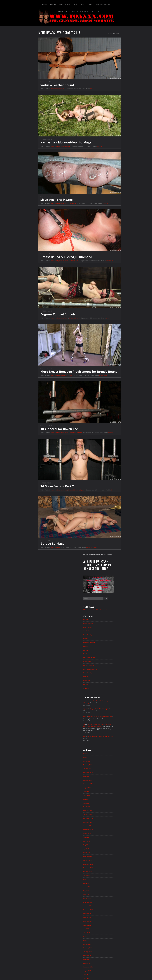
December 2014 (111, 791)
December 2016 (111, 696)
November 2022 (111, 414)
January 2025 (110, 310)
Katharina (78, 154)
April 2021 (109, 489)
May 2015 (108, 771)
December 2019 (111, 553)
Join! (57, 3)
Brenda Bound (81, 383)
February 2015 (110, 783)
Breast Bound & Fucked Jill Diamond (44, 265)
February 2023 (110, 402)
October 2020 (110, 513)
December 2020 (111, 505)
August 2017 (109, 664)
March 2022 (109, 445)
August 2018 (109, 616)
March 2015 (109, 779)
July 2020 (108, 525)
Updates (33, 3)
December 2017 (111, 648)
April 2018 (109, 632)
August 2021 (109, 473)
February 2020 (110, 545)
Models (49, 3)
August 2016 (109, 711)
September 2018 (111, 612)
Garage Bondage (31, 552)
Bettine (66, 556)
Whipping (57, 441)
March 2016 (109, 731)
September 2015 (111, 755)
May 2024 (108, 342)
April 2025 (109, 299)
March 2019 (109, 588)
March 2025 (109, 302)
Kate (107, 208)
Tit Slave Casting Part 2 (35, 495)
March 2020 (109, 541)
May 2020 (108, 533)
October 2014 (110, 799)
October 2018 (110, 608)
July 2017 (108, 668)
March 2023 (109, 398)
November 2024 (111, 318)
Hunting (108, 139)
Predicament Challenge (35, 96)
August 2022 (109, 426)
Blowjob (108, 107)
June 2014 (109, 815)
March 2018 (109, 636)
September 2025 (111, 279)
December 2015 (111, 743)
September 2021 (111, 469)
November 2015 (111, 747)
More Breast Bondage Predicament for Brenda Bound (57, 380)
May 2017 (108, 676)
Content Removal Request (119, 3)
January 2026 (110, 263)
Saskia (70, 96)
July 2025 (108, 287)
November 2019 (111, 557)
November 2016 (111, 700)
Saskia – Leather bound (35, 92)
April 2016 (109, 727)
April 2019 (109, 584)
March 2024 (109, 350)
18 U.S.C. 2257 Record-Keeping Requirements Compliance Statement (84, 972)
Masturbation (110, 151)
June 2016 (109, 719)
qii (106, 230)
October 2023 (110, 370)
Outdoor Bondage (44, 154)
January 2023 (110, 406)
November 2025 (111, 271)
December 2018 (111, 600)
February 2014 (110, 831)
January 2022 (110, 453)
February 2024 (110, 354)
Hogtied (108, 135)
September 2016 (111, 707)
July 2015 (108, 763)
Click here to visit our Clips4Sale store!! (118, 97)
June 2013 (109, 862)
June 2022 (109, 434)
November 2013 (111, 842)
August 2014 (109, 807)
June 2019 (109, 576)
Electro (108, 127)
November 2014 (111, 795)
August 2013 (109, 854)
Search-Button (135, 3)
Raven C (89, 441)
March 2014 (109, 827)
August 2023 (109, 378)
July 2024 (108, 334)
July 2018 (108, 620)
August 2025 (109, 283)
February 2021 (110, 497)
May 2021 (108, 485)
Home (25, 3)
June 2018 (109, 624)
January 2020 (110, 549)
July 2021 (108, 477)
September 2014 (111, 803)
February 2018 (110, 640)
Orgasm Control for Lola (36, 322)
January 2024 (110, 358)
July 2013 (108, 858)
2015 (92, 40)
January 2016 (110, 739)
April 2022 (109, 441)
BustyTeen (72, 556)
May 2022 (108, 437)
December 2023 (111, 362)
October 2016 (110, 704)
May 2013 (108, 866)
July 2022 (108, 430)
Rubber (108, 167)
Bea (90, 498)
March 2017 (109, 684)
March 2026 (109, 255)
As (106, 217)
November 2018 (111, 604)
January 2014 (110, 835)
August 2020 (109, 521)
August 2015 (109, 759)
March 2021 (109, 493)
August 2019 (109, 569)
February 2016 (110, 735)
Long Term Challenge (112, 147)
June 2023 (109, 386)
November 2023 (111, 366)
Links (63, 3)
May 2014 (108, 819)
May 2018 (108, 628)
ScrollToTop (76, 962)
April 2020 (109, 537)
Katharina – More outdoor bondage (44, 150)
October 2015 (110, 751)
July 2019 (108, 572)
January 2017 (110, 692)
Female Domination (112, 131)
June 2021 (109, 481)
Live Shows (109, 143)
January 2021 (110, 501)
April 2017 (109, 680)
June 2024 (109, 338)
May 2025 (108, 295)
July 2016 (108, 715)
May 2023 (108, 390)
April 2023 (109, 394)
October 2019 (110, 561)
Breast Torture (42, 211)
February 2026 (110, 259)
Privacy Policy (100, 3)
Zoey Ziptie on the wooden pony (123, 200)
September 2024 (111, 326)
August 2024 (109, 330)
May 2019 (108, 580)
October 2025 (110, 275)
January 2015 (110, 787)
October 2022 (110, 418)
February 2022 (110, 449)
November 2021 (111, 461)
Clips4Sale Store (84, 3)
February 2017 (110, 688)
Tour (41, 3)
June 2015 (109, 767)
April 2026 (109, 251)
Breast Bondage (33, 154)
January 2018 (110, 644)
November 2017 (111, 652)
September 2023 (111, 374)
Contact (72, 3)
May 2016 (108, 723)
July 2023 (108, 382)
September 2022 (111, 422)
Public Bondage (110, 163)
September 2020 (111, 517)
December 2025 (111, 267)
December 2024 (111, 314)
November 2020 (111, 509)
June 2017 (109, 672)
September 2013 (111, 850)
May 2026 (108, 247)
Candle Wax (51, 211)
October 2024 (110, 322)
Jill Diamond (88, 269)
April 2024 (109, 346)
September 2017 (111, 660)
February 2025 (110, 306)
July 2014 (108, 811)
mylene (108, 192)
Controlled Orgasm (52, 269)
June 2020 (109, 529)
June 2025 (109, 291)
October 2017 (110, 656)
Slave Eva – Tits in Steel (35, 207)
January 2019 (110, 596)
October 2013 (110, 846)
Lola (85, 326)
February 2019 (110, 592)
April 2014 (109, 823)
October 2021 (110, 465)
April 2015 (109, 775)
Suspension (109, 171)
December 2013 (111, 839)
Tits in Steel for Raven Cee (37, 437)
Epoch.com (125, 937)
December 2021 (111, 457)
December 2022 (111, 410)
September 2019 (111, 565)
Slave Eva (83, 211)
